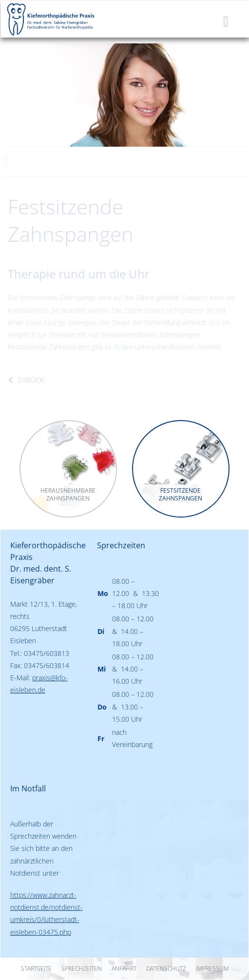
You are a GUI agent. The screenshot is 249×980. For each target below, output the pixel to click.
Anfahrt (124, 969)
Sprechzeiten (82, 969)
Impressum (212, 969)
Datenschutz (166, 969)
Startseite (36, 969)
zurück (31, 380)
